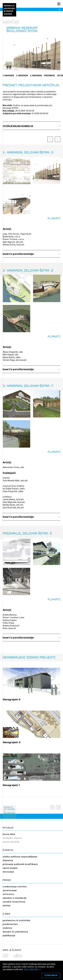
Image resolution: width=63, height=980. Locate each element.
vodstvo (7, 928)
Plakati (54, 218)
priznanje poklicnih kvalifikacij (20, 864)
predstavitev (10, 924)
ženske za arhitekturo (15, 932)
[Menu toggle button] (59, 4)
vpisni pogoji (10, 868)
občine (7, 905)
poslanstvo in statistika (17, 920)
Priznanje (49, 75)
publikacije (9, 935)
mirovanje (8, 872)
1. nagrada (8, 75)
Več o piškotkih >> (33, 969)
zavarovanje (10, 890)
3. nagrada (36, 75)
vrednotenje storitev (15, 887)
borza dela (9, 834)
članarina (8, 860)
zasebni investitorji (14, 902)
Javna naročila (11, 842)
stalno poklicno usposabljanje (20, 857)
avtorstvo (8, 894)
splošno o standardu (15, 898)
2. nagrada (22, 75)
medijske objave (12, 838)
